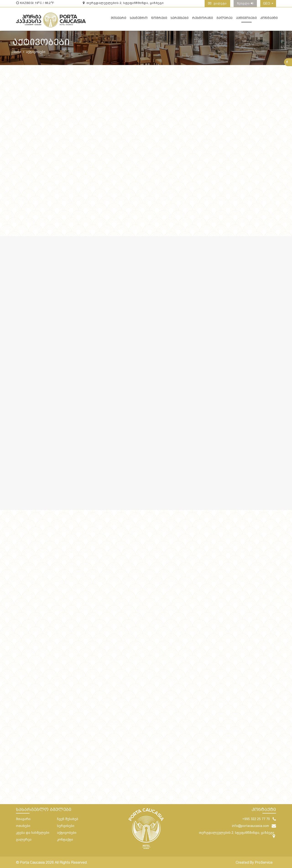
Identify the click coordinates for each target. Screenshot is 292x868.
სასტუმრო (139, 19)
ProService (264, 862)
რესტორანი (202, 19)
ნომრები (159, 19)
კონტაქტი (269, 19)
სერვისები (180, 19)
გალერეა (224, 19)
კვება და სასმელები (33, 833)
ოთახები (23, 826)
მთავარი (119, 19)
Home (17, 52)
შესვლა (245, 3)
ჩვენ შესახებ (68, 819)
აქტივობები (246, 19)
